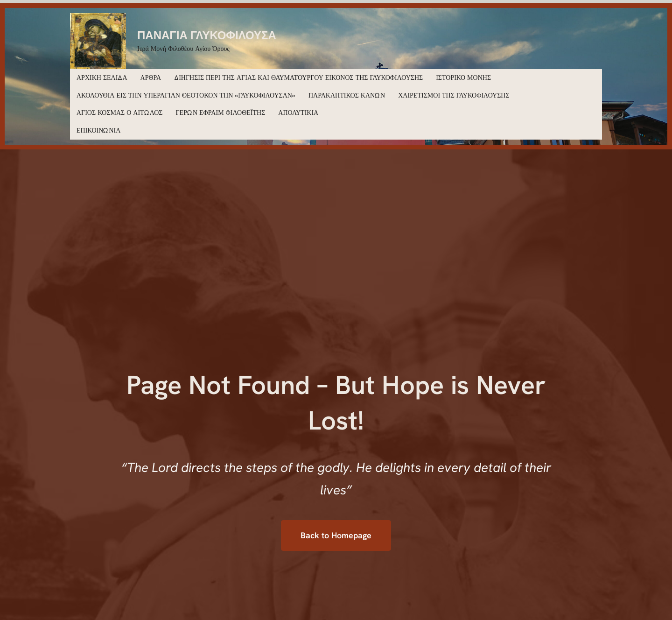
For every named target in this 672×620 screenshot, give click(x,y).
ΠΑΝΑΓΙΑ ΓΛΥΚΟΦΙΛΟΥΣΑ (207, 35)
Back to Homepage (336, 535)
